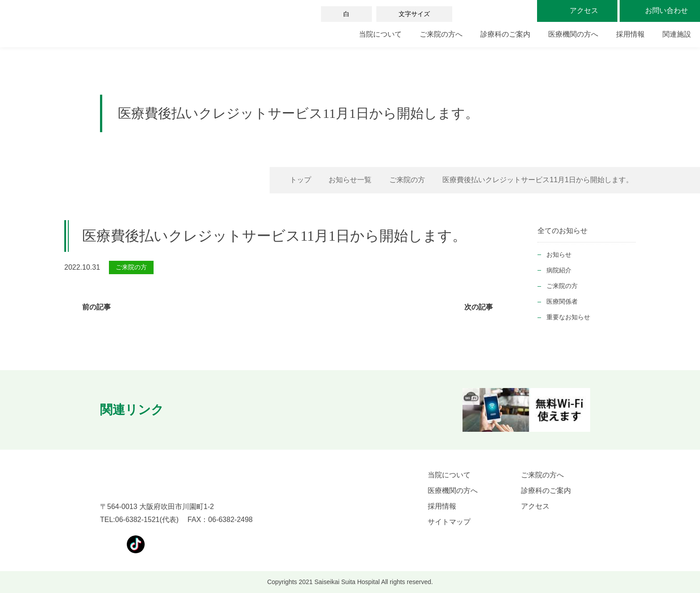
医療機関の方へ (573, 34)
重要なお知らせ (568, 317)
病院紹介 (559, 270)
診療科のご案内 (505, 34)
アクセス (535, 506)
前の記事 (96, 307)
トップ (300, 180)
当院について (380, 34)
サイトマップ (449, 522)
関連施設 (677, 34)
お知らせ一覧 (350, 180)
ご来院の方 (407, 180)
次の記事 (479, 307)
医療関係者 (562, 301)
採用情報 (630, 34)
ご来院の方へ (441, 34)
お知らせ (559, 255)
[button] (190, 410)
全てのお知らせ (562, 231)
